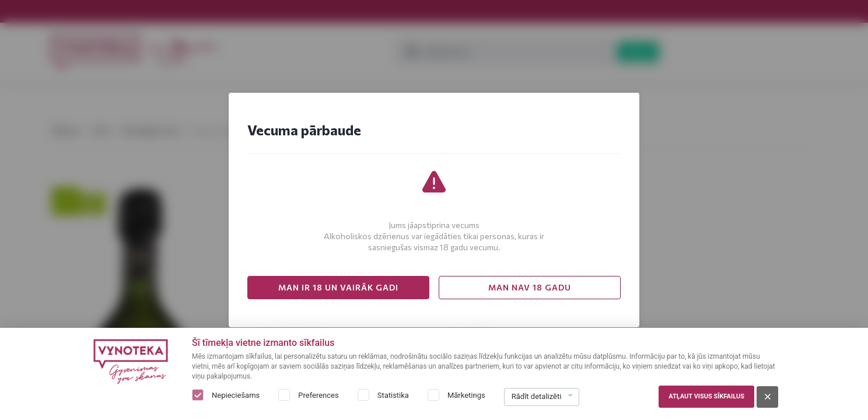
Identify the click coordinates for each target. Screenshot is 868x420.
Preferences (318, 395)
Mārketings (466, 395)
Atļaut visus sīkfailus (706, 396)
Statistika (393, 395)
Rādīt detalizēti (537, 396)
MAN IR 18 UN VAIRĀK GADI (338, 287)
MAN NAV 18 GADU (530, 287)
